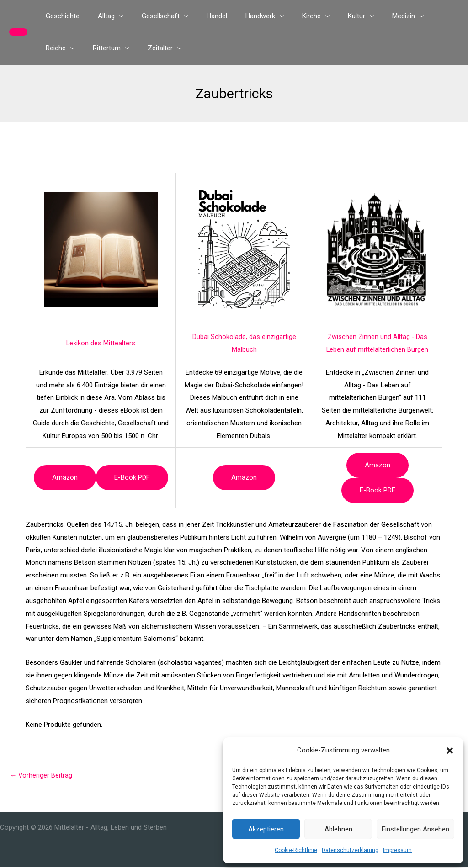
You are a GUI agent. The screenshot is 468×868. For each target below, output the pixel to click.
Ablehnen (338, 829)
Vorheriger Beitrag (42, 776)
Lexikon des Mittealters (101, 343)
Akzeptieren (266, 829)
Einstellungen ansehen (415, 829)
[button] (450, 751)
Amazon (65, 477)
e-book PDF (132, 477)
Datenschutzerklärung (350, 850)
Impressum (397, 850)
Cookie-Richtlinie (296, 850)
